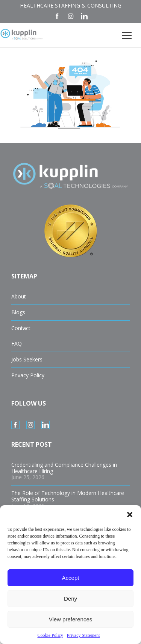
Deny (70, 599)
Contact (21, 328)
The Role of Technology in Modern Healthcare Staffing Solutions (68, 496)
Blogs (18, 312)
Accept (71, 578)
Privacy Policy (28, 375)
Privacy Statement (83, 635)
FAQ (17, 344)
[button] (130, 515)
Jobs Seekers (27, 359)
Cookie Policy (50, 635)
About (19, 296)
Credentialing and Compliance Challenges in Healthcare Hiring (64, 468)
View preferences (71, 619)
